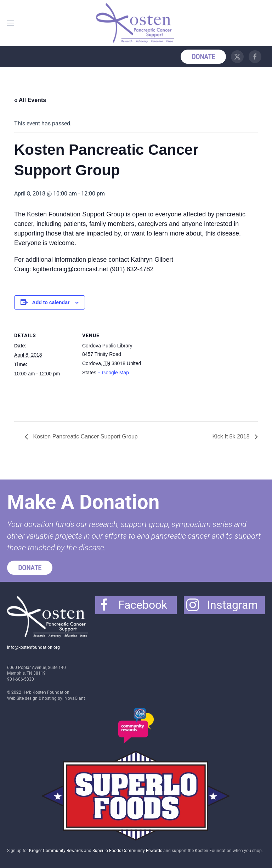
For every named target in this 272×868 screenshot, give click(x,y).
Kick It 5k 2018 (232, 436)
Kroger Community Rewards (56, 851)
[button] (11, 23)
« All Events (30, 100)
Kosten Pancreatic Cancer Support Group (85, 436)
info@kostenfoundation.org (33, 647)
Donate (203, 57)
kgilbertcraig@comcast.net (70, 269)
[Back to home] (136, 23)
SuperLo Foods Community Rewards (127, 851)
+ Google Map (113, 373)
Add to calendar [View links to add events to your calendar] (51, 302)
